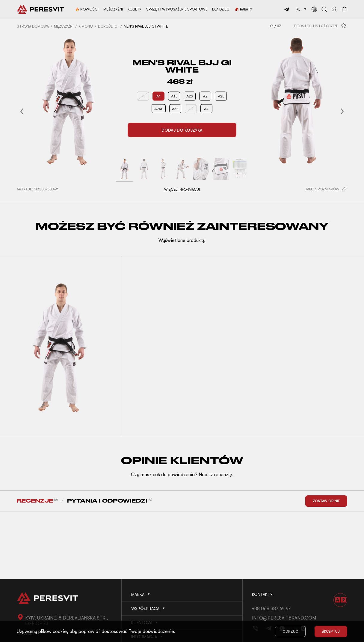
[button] (29, 111)
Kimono (86, 26)
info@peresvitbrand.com (284, 618)
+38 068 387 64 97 (271, 609)
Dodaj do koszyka (182, 130)
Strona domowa (33, 26)
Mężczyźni (64, 26)
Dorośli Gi (108, 26)
